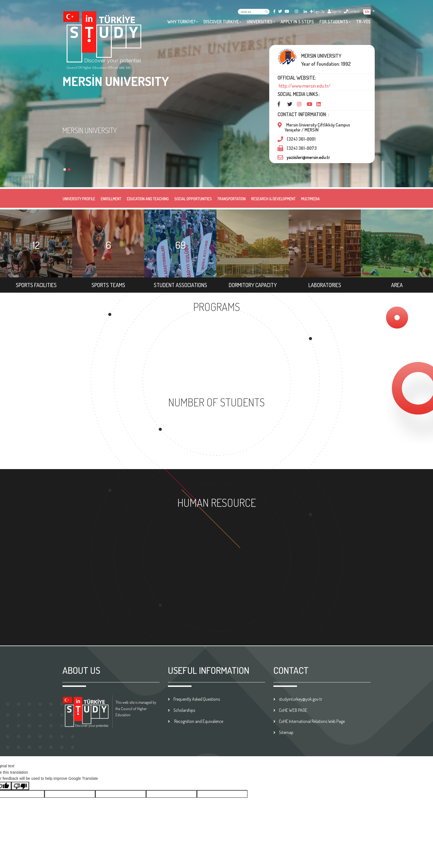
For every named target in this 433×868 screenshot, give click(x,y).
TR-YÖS (363, 22)
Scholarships (184, 710)
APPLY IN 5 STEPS (297, 22)
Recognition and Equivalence (198, 721)
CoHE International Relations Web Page (312, 721)
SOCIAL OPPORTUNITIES (193, 199)
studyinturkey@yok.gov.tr (301, 699)
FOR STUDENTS (334, 22)
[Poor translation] (20, 786)
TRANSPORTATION (231, 199)
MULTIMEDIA (310, 199)
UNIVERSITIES (260, 22)
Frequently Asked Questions (197, 699)
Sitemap (286, 732)
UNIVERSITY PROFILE (79, 199)
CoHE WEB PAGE (293, 710)
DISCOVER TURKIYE (221, 22)
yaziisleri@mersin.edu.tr (308, 157)
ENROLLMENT (111, 199)
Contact (352, 11)
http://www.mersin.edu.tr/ (304, 86)
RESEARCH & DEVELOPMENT (273, 199)
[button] (369, 11)
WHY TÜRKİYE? (181, 22)
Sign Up (317, 11)
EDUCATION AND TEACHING (148, 199)
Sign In (334, 11)
